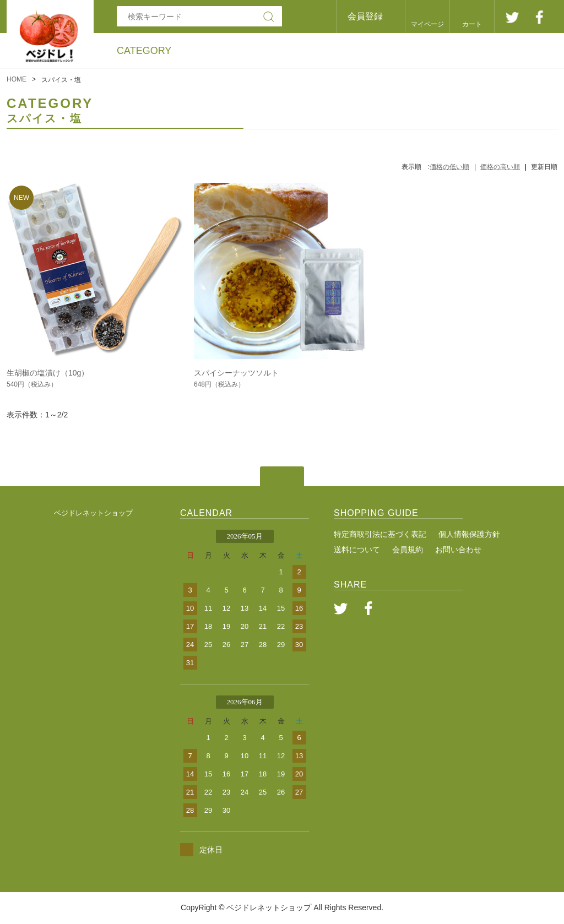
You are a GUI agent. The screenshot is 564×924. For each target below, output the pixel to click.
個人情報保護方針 (469, 534)
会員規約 (408, 550)
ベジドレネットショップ (93, 513)
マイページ (427, 24)
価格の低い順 (449, 167)
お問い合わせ (458, 550)
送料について (357, 550)
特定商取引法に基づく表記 (380, 534)
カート (472, 24)
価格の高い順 (500, 167)
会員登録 (365, 16)
